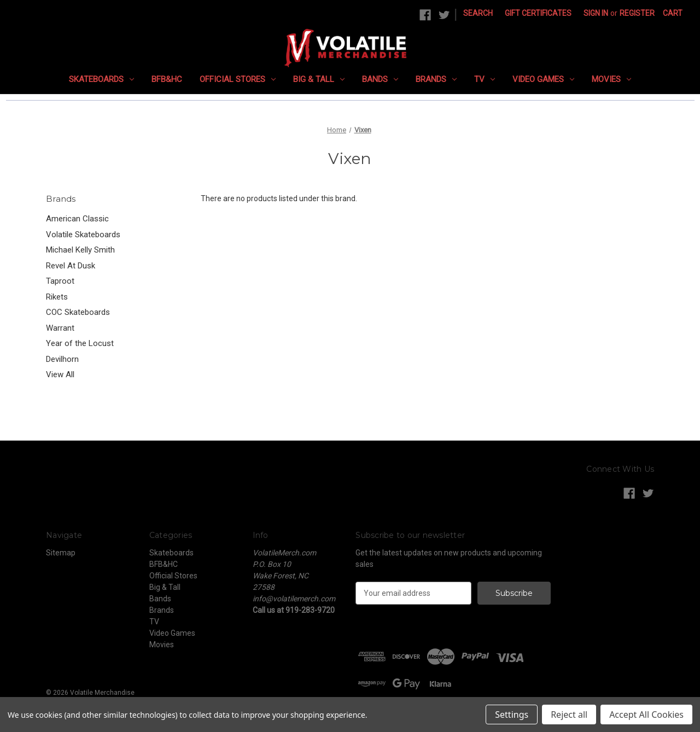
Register (637, 13)
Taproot (60, 281)
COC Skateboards (78, 312)
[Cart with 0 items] (673, 13)
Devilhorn (62, 359)
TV (485, 79)
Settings (512, 715)
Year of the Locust (80, 343)
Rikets (57, 297)
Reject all (569, 715)
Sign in (596, 13)
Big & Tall (319, 79)
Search (478, 13)
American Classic (77, 219)
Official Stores (238, 79)
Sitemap (61, 553)
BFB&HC (167, 79)
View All (60, 374)
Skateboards (101, 79)
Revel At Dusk (71, 266)
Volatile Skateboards (83, 235)
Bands (380, 79)
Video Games (543, 79)
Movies (611, 79)
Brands (436, 79)
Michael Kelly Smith (80, 250)
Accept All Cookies (646, 715)
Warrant (60, 328)
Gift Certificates (538, 13)
